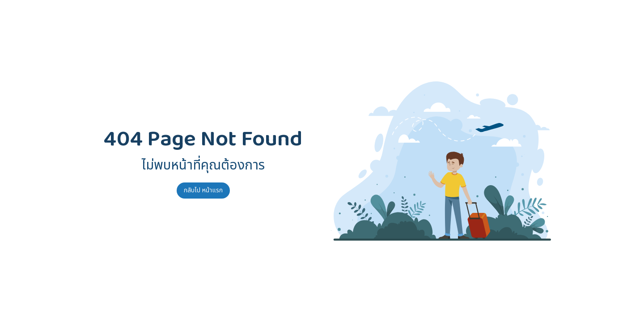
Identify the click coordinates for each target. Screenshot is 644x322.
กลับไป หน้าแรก (203, 190)
